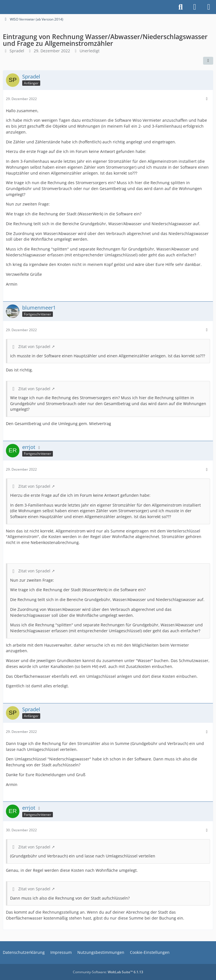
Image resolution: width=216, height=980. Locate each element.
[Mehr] (207, 99)
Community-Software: (108, 972)
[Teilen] (208, 61)
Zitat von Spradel (34, 346)
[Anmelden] (195, 7)
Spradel (17, 51)
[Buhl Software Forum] (3, 7)
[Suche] (181, 7)
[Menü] (209, 7)
